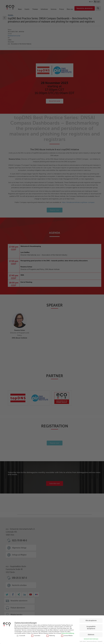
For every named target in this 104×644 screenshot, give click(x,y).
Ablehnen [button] (91, 634)
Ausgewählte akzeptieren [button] (91, 627)
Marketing (51, 635)
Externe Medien (67, 635)
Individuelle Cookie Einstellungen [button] (91, 638)
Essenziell (21, 635)
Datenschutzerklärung (68, 632)
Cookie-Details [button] (83, 640)
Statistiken (36, 635)
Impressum (100, 640)
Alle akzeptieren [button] (91, 620)
